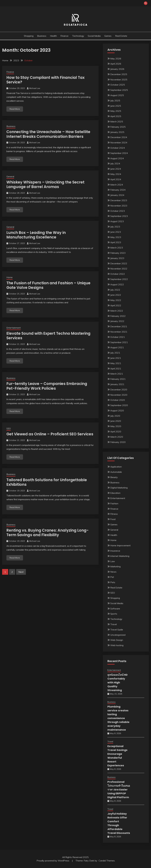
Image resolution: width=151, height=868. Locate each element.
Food (113, 519)
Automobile (116, 472)
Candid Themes (107, 861)
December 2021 (119, 326)
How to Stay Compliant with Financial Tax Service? (45, 80)
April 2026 (116, 64)
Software (115, 609)
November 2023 (119, 206)
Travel (113, 624)
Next (21, 572)
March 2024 (117, 185)
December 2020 (119, 390)
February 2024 (118, 190)
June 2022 (116, 295)
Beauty (114, 477)
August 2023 (117, 221)
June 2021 (116, 358)
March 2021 (117, 374)
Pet (112, 577)
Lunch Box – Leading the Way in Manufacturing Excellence (36, 235)
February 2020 (118, 442)
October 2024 (118, 148)
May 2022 (116, 300)
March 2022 (117, 311)
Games (108, 36)
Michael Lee (35, 88)
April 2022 (116, 305)
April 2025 (116, 116)
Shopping (29, 36)
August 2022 (117, 284)
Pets (113, 582)
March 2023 (117, 248)
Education (115, 493)
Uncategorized (118, 635)
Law (113, 561)
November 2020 (119, 395)
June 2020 (116, 421)
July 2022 (115, 290)
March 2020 (117, 437)
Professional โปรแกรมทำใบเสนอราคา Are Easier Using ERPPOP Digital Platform (119, 790)
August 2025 (117, 95)
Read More (15, 109)
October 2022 (118, 274)
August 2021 (117, 347)
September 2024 (119, 153)
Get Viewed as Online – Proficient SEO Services (50, 434)
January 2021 (117, 384)
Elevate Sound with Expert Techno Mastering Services (48, 336)
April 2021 (116, 369)
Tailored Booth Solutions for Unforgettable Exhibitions (47, 482)
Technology (78, 36)
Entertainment (14, 328)
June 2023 (116, 232)
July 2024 (115, 163)
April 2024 (116, 179)
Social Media (94, 36)
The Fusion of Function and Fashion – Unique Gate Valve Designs (48, 285)
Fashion (114, 503)
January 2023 (117, 258)
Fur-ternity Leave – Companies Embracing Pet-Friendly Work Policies (47, 386)
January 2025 (117, 132)
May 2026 (116, 59)
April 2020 (116, 432)
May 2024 (116, 174)
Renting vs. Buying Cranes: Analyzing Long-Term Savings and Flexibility (47, 533)
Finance (64, 36)
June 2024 (116, 169)
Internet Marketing (120, 556)
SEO (9, 429)
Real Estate (121, 36)
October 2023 (118, 211)
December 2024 (119, 137)
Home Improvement (120, 545)
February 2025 (118, 127)
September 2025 (119, 90)
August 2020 (117, 411)
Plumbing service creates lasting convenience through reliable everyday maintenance (118, 718)
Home (9, 277)
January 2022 (117, 321)
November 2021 (119, 332)
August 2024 (117, 158)
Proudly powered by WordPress (53, 861)
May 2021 (116, 363)
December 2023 (119, 200)
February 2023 (118, 253)
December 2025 (119, 74)
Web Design (117, 640)
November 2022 (119, 269)
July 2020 (115, 416)
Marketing (115, 566)
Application (116, 467)
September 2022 (119, 279)
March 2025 (117, 122)
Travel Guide (117, 630)
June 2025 (116, 106)
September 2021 (119, 342)
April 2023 (116, 242)
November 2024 (119, 143)
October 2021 (118, 337)
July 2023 (115, 227)
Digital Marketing (119, 488)
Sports (114, 614)
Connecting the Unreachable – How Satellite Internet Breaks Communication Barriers (48, 134)
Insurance (115, 551)
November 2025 (119, 80)
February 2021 (118, 379)
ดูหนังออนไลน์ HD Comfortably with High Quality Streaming (117, 682)
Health (53, 36)
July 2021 (115, 353)
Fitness (114, 514)
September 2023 (119, 216)
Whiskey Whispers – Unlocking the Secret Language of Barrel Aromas (45, 185)
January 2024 (117, 195)
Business (42, 36)
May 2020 (116, 426)
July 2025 (115, 101)
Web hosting (117, 645)
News (113, 572)
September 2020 (119, 405)
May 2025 (116, 111)
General (10, 177)
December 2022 (119, 263)
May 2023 (116, 237)
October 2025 (118, 85)
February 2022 (118, 316)
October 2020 (118, 400)
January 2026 (117, 69)
